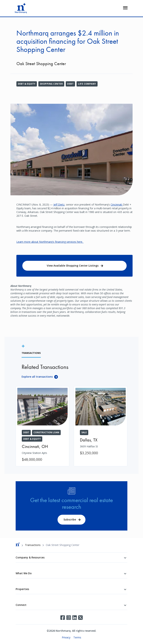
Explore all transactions (37, 377)
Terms (77, 637)
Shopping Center (51, 84)
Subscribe (70, 519)
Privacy (66, 637)
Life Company (87, 84)
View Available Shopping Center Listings (73, 266)
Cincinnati (117, 205)
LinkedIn (74, 618)
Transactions (33, 545)
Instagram (69, 618)
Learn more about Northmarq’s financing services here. (50, 242)
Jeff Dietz (59, 205)
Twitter (80, 618)
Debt (70, 84)
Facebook (63, 618)
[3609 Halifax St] (101, 423)
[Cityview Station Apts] (42, 426)
